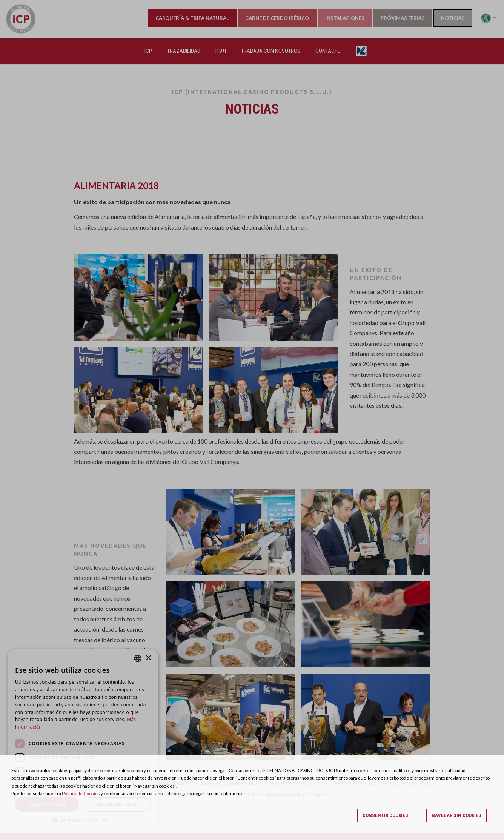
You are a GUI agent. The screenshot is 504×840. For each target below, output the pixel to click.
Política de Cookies (81, 793)
